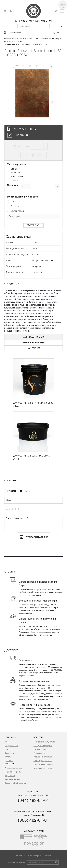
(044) (24, 21)
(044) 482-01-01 (33, 800)
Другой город (17, 211)
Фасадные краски (41, 749)
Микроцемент (39, 753)
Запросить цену (24, 129)
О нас (7, 742)
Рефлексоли (10, 776)
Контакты (9, 749)
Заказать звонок (14, 33)
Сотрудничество (11, 746)
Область (15, 206)
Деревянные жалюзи (13, 768)
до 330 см (15, 173)
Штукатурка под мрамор (43, 764)
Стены (14, 169)
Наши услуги (10, 753)
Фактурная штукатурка (43, 768)
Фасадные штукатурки (43, 746)
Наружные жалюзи (12, 779)
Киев (13, 202)
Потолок (15, 180)
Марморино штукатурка (43, 757)
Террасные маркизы (13, 772)
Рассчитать (33, 225)
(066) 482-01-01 (33, 820)
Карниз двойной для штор (15, 783)
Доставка (9, 761)
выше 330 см (17, 177)
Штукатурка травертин (43, 761)
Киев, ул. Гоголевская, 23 (7, 12)
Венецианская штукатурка (44, 742)
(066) (43, 21)
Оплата (8, 757)
